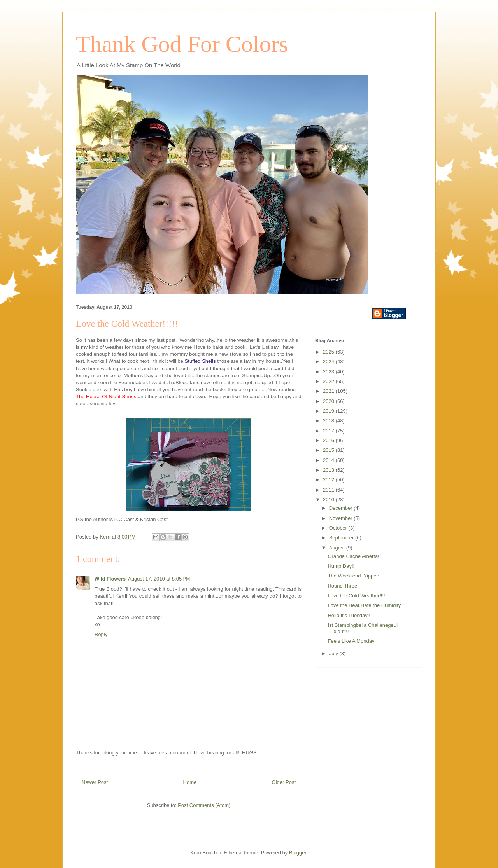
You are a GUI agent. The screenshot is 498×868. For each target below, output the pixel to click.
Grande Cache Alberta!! (354, 556)
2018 (329, 421)
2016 (329, 440)
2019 (329, 411)
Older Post (284, 782)
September (342, 538)
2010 (329, 500)
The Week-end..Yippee (353, 576)
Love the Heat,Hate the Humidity (364, 605)
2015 (329, 450)
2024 (329, 361)
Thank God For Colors (182, 44)
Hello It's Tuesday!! (349, 615)
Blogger (298, 853)
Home (190, 782)
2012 (329, 480)
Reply (101, 634)
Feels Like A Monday (351, 641)
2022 (329, 381)
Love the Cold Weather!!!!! (357, 596)
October (339, 528)
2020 (329, 401)
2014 (329, 460)
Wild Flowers (110, 579)
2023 (329, 372)
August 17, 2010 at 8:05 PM (159, 579)
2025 (329, 352)
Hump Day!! (341, 566)
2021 (329, 391)
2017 (329, 431)
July (334, 654)
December (342, 508)
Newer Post (95, 782)
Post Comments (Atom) (204, 805)
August (338, 548)
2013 (329, 470)
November (342, 518)
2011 (329, 490)
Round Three (342, 586)
